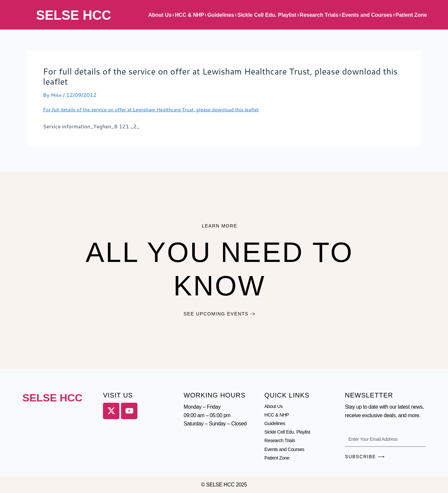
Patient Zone (411, 15)
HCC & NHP (189, 15)
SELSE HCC (74, 15)
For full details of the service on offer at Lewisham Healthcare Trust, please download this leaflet (161, 109)
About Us (160, 15)
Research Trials (319, 15)
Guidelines (221, 15)
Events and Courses (367, 15)
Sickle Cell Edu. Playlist (267, 15)
